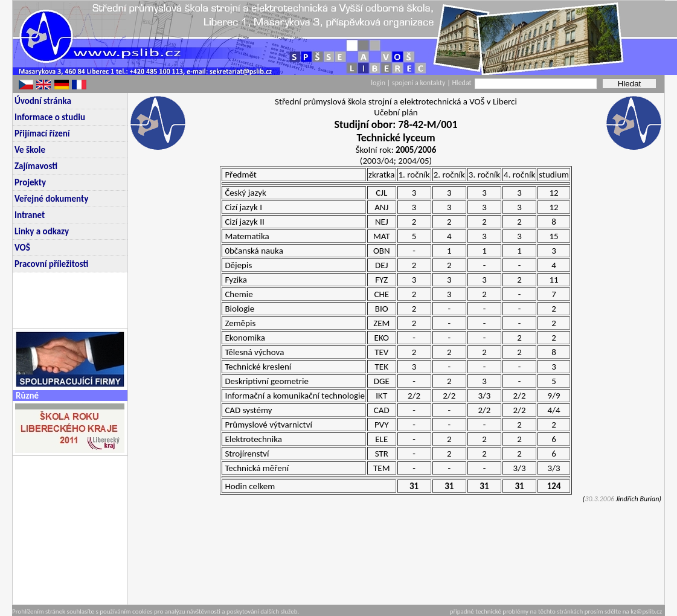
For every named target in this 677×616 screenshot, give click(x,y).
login (378, 83)
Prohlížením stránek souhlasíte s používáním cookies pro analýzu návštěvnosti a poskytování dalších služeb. (156, 611)
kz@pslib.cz (646, 611)
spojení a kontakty (419, 83)
